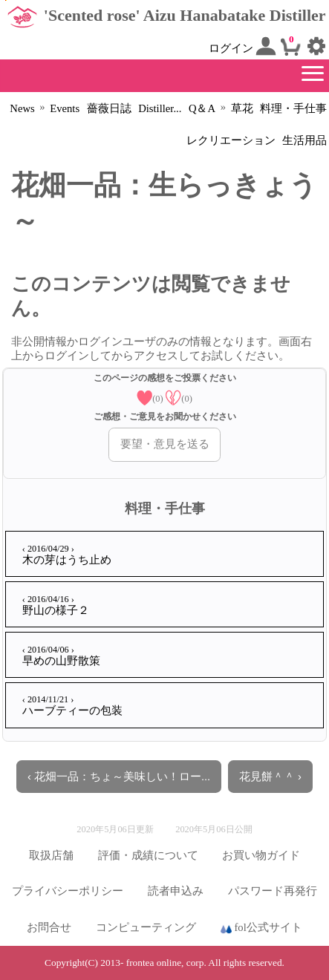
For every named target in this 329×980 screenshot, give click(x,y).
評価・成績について (148, 855)
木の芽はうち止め (67, 555)
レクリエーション (231, 140)
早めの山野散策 (61, 656)
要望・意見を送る (165, 444)
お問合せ (49, 927)
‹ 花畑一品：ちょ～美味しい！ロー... (119, 777)
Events (65, 108)
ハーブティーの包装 (72, 705)
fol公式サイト (261, 928)
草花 (242, 108)
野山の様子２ (56, 605)
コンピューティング (146, 927)
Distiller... (160, 108)
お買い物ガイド (261, 855)
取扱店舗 (51, 855)
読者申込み (176, 891)
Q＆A (202, 108)
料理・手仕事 (293, 108)
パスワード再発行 (273, 891)
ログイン (243, 46)
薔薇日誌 (109, 108)
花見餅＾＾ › (270, 777)
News (22, 108)
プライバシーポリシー (68, 891)
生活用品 (304, 140)
